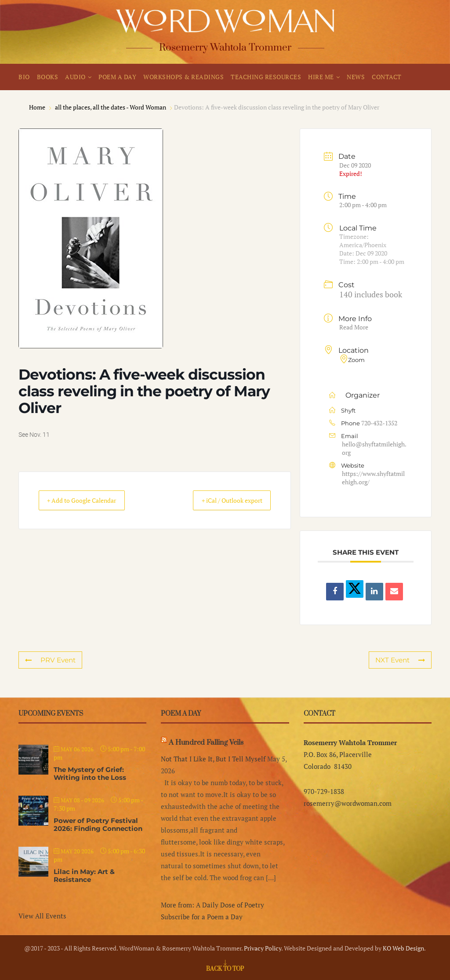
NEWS (356, 77)
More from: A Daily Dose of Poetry (212, 905)
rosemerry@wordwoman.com (348, 803)
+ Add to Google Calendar (89, 501)
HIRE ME (321, 77)
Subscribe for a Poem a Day (202, 917)
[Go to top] (225, 968)
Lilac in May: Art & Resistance (84, 876)
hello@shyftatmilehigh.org (374, 448)
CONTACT (387, 77)
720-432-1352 (379, 423)
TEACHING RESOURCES (266, 77)
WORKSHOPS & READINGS (183, 77)
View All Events (42, 916)
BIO (24, 77)
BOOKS (48, 77)
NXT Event (400, 660)
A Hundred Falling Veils (206, 742)
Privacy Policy (263, 948)
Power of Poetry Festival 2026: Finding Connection (98, 825)
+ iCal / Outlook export (224, 501)
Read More (354, 327)
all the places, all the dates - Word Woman (111, 107)
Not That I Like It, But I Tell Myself (213, 759)
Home (38, 107)
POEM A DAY (117, 77)
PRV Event (50, 660)
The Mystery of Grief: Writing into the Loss (90, 773)
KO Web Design (403, 948)
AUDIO (75, 77)
